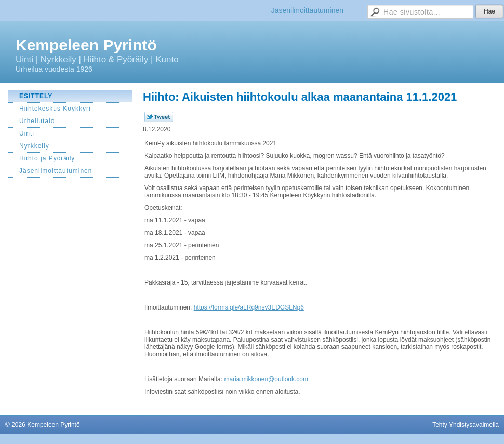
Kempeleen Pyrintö (86, 45)
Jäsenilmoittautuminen (307, 10)
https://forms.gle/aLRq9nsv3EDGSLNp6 (249, 307)
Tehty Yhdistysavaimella (466, 425)
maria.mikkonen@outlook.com (266, 379)
